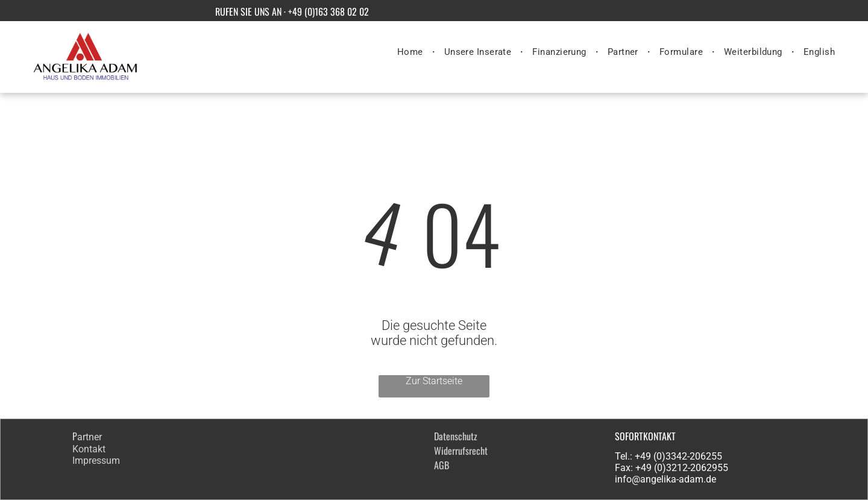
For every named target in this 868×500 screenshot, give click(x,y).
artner (90, 437)
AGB (442, 465)
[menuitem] (412, 52)
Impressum (96, 460)
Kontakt (89, 449)
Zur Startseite (434, 381)
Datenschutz (456, 436)
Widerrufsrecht (461, 451)
